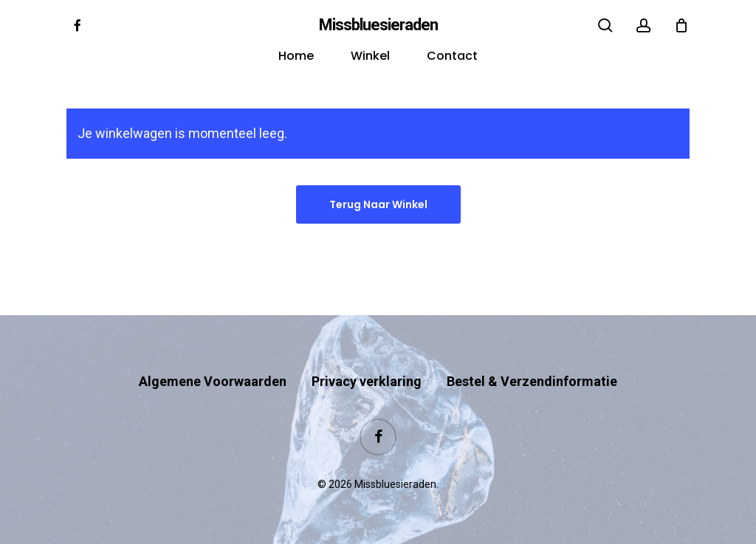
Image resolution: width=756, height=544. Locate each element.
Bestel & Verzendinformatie (532, 381)
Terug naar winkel (378, 204)
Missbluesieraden (378, 25)
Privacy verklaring (367, 381)
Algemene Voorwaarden (213, 381)
